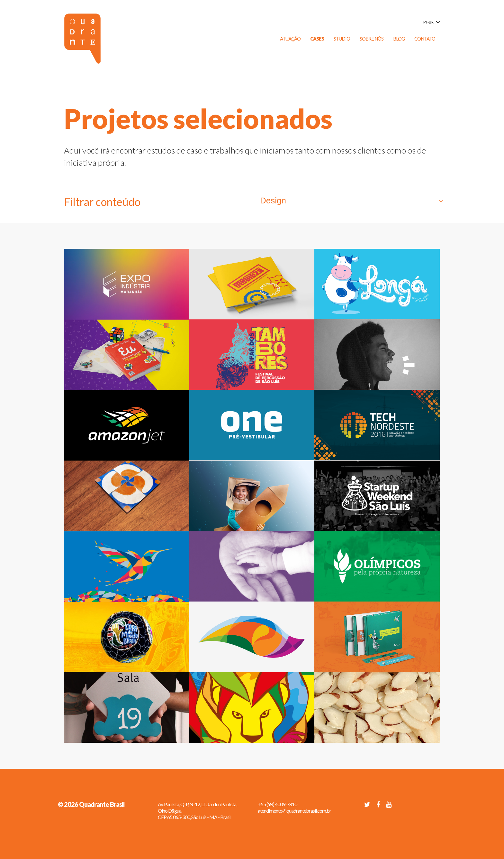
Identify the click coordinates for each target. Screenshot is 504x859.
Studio (342, 39)
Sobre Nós (372, 39)
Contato (425, 39)
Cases (317, 39)
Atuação (290, 39)
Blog (399, 39)
